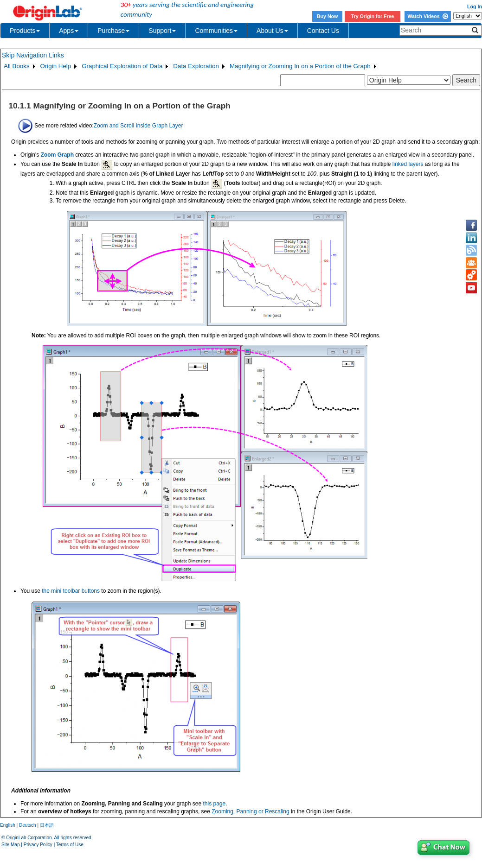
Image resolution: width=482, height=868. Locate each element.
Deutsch (28, 825)
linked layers (408, 164)
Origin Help (56, 66)
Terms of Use (70, 845)
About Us (272, 31)
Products (25, 31)
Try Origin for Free (373, 16)
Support (162, 31)
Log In (475, 6)
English (8, 825)
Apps (69, 31)
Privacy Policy (38, 845)
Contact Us (323, 31)
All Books (17, 66)
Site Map (10, 845)
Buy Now (328, 16)
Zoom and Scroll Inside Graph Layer (138, 125)
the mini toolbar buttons (71, 591)
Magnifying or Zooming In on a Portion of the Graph (300, 66)
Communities (216, 31)
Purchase (113, 31)
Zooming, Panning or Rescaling (250, 811)
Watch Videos (427, 16)
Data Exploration (196, 66)
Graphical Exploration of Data (122, 66)
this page (214, 804)
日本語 (47, 825)
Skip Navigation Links (33, 55)
